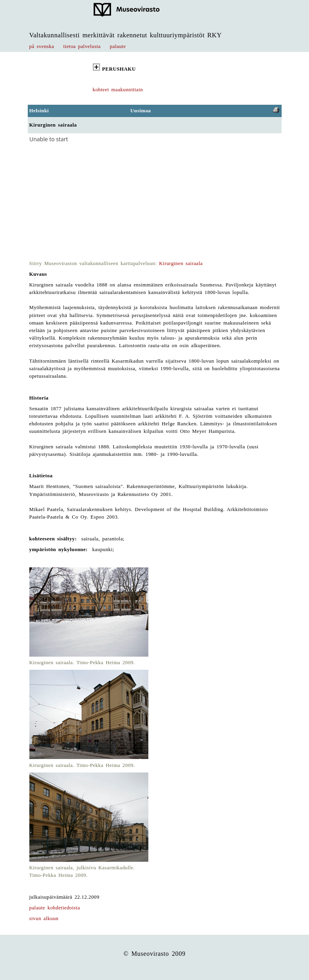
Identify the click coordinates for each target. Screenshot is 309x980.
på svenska (42, 46)
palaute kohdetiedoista (55, 908)
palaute (118, 46)
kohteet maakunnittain (118, 90)
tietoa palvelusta (82, 46)
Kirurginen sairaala (181, 263)
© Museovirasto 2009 (154, 954)
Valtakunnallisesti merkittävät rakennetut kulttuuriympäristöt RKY (126, 35)
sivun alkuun (44, 919)
